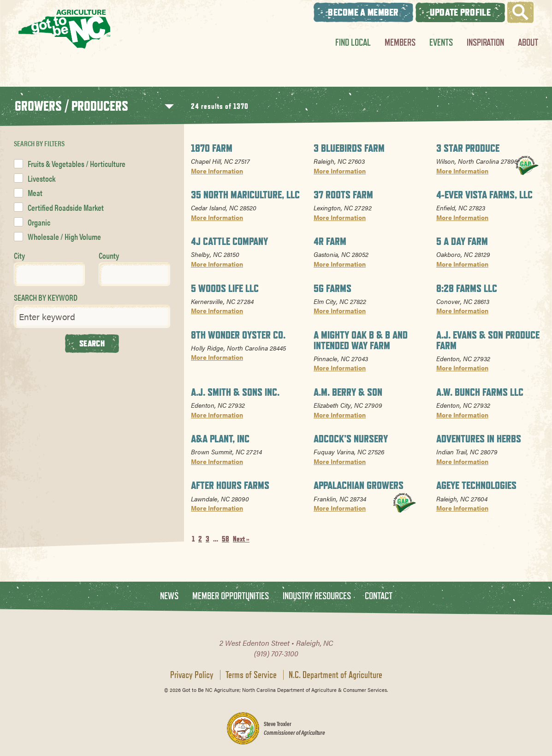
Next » (241, 539)
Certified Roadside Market (66, 207)
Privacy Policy (192, 675)
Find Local (353, 42)
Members (400, 42)
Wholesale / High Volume (64, 236)
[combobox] (49, 274)
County (109, 255)
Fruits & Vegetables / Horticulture (77, 164)
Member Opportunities (231, 596)
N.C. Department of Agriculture (335, 675)
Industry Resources (317, 596)
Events (441, 42)
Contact (379, 596)
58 (226, 539)
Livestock (42, 178)
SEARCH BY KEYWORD (46, 297)
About (528, 42)
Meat (35, 193)
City (19, 255)
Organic (39, 222)
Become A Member (363, 12)
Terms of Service (251, 675)
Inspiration (485, 42)
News (169, 596)
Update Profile (460, 12)
